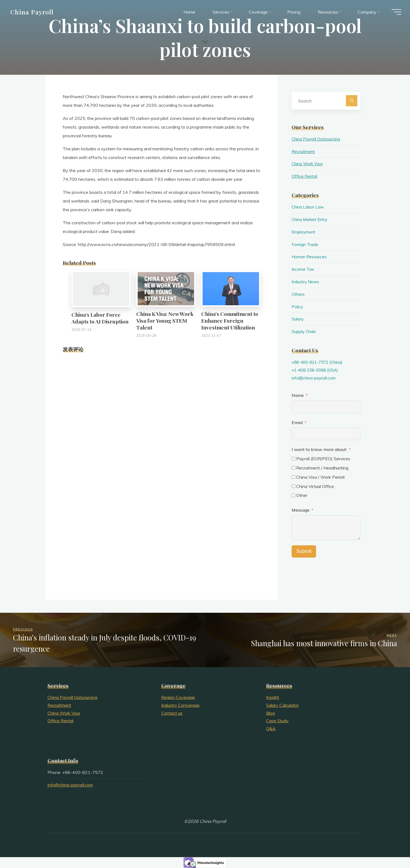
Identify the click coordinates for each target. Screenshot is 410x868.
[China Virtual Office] (293, 486)
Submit (304, 551)
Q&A (271, 729)
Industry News (306, 282)
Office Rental (305, 176)
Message (301, 510)
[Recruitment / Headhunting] (293, 468)
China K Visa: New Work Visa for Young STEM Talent (165, 321)
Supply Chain (304, 331)
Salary (298, 319)
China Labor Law (308, 207)
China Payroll (34, 13)
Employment (304, 232)
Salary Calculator (282, 705)
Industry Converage (180, 705)
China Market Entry (310, 219)
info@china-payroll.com (314, 378)
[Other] (293, 495)
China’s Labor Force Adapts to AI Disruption (100, 318)
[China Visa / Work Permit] (293, 477)
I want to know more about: (320, 449)
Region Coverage (178, 697)
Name (298, 395)
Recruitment (303, 151)
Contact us (172, 713)
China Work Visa (308, 164)
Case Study (277, 721)
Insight (273, 697)
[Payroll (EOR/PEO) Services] (293, 459)
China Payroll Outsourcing (316, 139)
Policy (297, 307)
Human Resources (309, 257)
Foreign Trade (305, 244)
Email (297, 422)
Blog (270, 713)
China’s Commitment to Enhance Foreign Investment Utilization (230, 321)
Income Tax (303, 269)
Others (298, 294)
